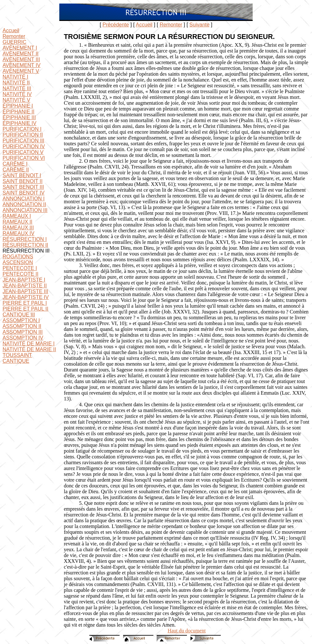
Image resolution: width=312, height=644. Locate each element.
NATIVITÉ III (17, 88)
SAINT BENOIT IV (24, 193)
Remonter (171, 25)
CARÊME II (16, 170)
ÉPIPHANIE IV (19, 123)
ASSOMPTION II (22, 326)
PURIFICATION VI (24, 158)
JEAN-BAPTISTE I (24, 280)
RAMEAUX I (17, 216)
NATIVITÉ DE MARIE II (29, 349)
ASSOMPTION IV (23, 338)
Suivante (200, 25)
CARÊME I (15, 164)
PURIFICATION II (23, 135)
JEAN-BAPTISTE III (25, 291)
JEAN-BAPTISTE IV (26, 297)
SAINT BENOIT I (22, 175)
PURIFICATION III (23, 141)
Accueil (144, 25)
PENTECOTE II (20, 274)
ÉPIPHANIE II (19, 112)
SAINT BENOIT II (23, 181)
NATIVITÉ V (16, 100)
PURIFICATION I (22, 129)
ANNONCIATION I (24, 199)
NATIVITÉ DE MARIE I (29, 344)
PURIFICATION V (23, 152)
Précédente (116, 25)
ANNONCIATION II (24, 204)
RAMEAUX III (18, 228)
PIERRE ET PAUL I (25, 303)
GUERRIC (15, 42)
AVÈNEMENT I (20, 48)
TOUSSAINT (17, 355)
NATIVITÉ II (16, 83)
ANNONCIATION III (25, 210)
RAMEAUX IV (19, 233)
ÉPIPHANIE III (19, 117)
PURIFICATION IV (24, 146)
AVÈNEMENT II (20, 54)
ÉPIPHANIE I (18, 106)
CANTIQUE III (19, 315)
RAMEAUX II (17, 222)
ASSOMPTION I (21, 320)
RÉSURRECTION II (25, 245)
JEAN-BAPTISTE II (25, 286)
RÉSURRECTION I (25, 239)
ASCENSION (18, 262)
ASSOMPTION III (23, 332)
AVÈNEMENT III (21, 59)
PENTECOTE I (20, 268)
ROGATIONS (18, 257)
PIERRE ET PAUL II (25, 309)
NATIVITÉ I (15, 77)
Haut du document (187, 631)
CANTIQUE (16, 361)
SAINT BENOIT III (23, 187)
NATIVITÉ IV (17, 94)
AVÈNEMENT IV (22, 65)
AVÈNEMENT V (21, 71)
